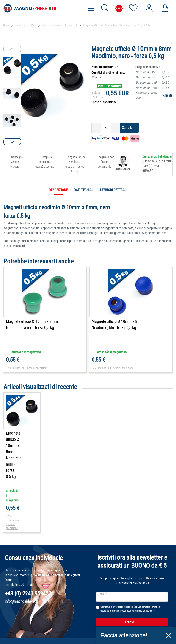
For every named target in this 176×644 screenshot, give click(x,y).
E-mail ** (104, 562)
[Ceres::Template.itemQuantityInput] (106, 128)
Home (6, 26)
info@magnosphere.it (21, 568)
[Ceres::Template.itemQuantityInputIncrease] (115, 128)
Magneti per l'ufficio (26, 26)
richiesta (167, 95)
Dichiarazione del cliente (20, 639)
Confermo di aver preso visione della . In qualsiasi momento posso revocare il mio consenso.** (130, 576)
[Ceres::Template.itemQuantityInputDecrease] (96, 128)
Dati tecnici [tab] (83, 190)
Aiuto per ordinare (15, 633)
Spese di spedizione (104, 102)
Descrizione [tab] (58, 190)
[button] (12, 142)
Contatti (9, 627)
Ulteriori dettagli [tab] (113, 190)
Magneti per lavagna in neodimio (60, 26)
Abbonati (144, 589)
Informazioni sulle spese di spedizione (68, 634)
